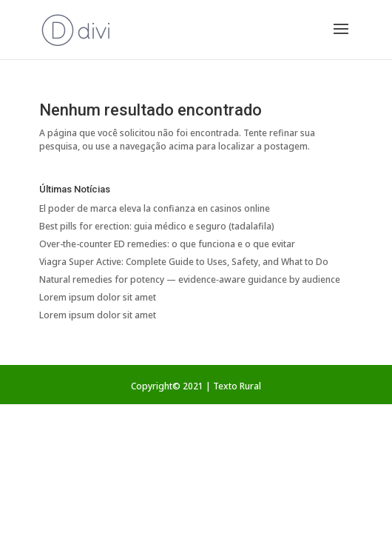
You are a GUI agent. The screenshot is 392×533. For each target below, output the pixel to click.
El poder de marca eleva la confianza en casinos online (155, 208)
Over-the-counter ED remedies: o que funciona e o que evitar (167, 244)
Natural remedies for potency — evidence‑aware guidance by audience (190, 279)
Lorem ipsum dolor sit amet (98, 297)
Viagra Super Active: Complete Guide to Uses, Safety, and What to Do (184, 262)
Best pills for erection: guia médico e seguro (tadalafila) (157, 226)
